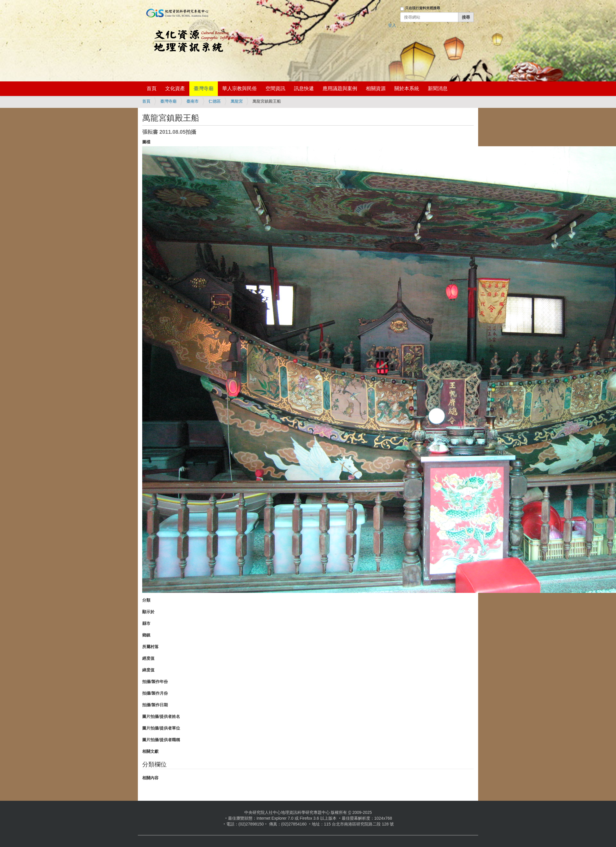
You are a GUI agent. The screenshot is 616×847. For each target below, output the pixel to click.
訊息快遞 (304, 89)
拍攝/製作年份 (155, 682)
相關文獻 (150, 751)
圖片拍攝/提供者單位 (161, 728)
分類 (146, 600)
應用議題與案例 (340, 89)
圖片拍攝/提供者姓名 (161, 716)
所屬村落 (150, 647)
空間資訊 (275, 89)
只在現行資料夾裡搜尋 (423, 8)
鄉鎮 (146, 635)
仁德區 (215, 101)
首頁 (152, 89)
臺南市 (193, 101)
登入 (392, 25)
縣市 (146, 623)
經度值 (148, 658)
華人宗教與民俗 (240, 89)
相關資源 (376, 89)
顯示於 (148, 612)
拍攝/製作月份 (155, 693)
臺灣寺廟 (204, 89)
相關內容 (150, 778)
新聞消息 (438, 89)
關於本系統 (407, 89)
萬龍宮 (237, 101)
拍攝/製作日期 (155, 705)
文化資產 (175, 89)
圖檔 (146, 142)
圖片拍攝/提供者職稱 (161, 740)
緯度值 (148, 670)
